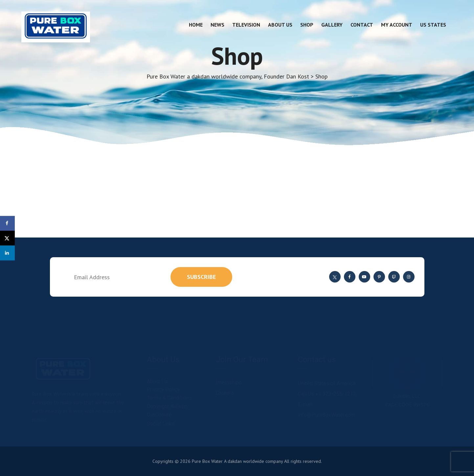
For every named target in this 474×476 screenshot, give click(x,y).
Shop (307, 25)
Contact (362, 25)
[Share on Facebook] (7, 223)
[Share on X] (7, 238)
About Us (280, 25)
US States (433, 25)
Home (196, 25)
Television (246, 25)
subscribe (201, 277)
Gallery (332, 25)
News (217, 25)
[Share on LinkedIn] (7, 253)
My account (397, 25)
